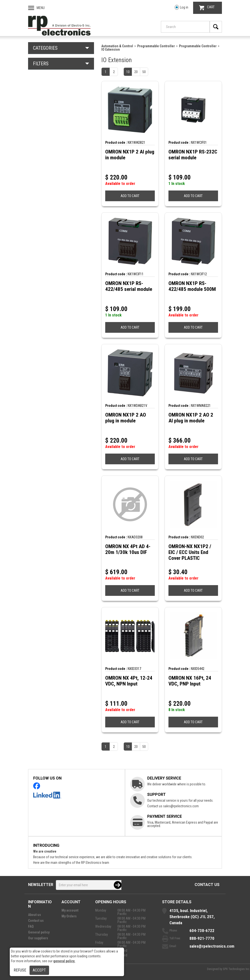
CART (207, 8)
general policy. (64, 961)
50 (144, 72)
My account (70, 910)
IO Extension (111, 49)
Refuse (20, 970)
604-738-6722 (202, 931)
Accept (39, 970)
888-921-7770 (202, 938)
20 (136, 72)
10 (128, 72)
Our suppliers (38, 938)
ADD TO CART (130, 196)
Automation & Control (117, 46)
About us (35, 915)
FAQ (31, 926)
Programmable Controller (156, 46)
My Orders (69, 916)
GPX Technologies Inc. (236, 969)
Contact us (207, 885)
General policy (39, 932)
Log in (182, 7)
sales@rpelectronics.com (181, 806)
